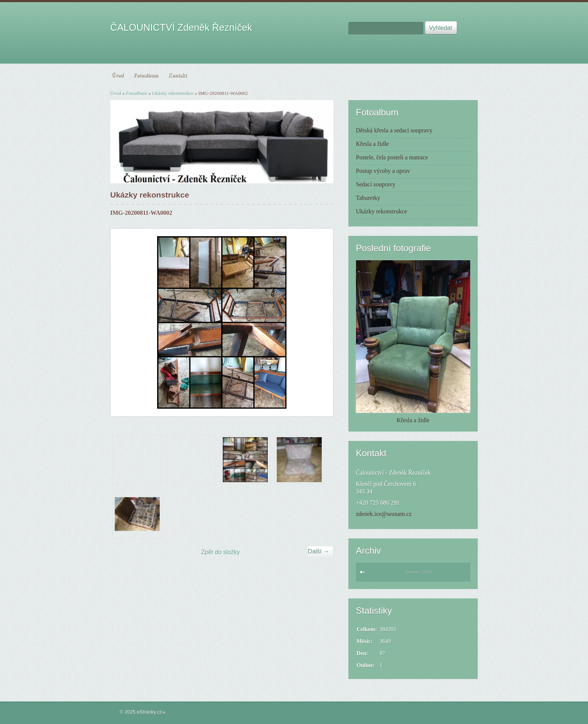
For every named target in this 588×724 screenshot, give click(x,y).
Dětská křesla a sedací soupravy (394, 130)
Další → (319, 551)
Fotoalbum (136, 93)
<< (364, 574)
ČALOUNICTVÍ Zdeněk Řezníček (181, 27)
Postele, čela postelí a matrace (392, 157)
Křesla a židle (372, 144)
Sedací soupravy (376, 184)
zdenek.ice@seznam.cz (384, 514)
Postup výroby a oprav (383, 171)
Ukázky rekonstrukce (173, 93)
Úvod (116, 93)
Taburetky (368, 198)
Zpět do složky (221, 552)
